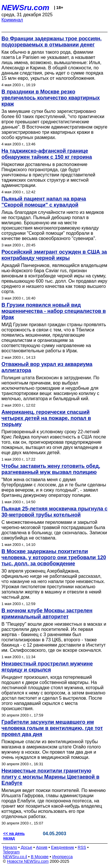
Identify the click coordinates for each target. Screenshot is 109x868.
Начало (10, 847)
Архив (42, 847)
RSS (82, 847)
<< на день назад (14, 836)
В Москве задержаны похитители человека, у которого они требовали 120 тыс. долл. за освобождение (54, 557)
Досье (26, 847)
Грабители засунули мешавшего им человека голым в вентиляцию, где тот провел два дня (52, 728)
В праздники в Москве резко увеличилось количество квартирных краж (51, 98)
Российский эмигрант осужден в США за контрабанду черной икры (54, 255)
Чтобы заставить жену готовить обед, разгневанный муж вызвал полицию (51, 469)
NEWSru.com (25, 8)
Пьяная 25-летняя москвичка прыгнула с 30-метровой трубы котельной (54, 512)
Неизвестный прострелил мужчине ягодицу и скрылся (47, 667)
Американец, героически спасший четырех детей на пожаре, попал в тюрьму (46, 418)
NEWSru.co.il (15, 857)
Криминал (12, 20)
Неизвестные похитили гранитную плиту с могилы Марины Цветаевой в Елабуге (50, 777)
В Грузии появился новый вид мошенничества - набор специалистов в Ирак (54, 311)
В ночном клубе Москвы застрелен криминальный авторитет (47, 614)
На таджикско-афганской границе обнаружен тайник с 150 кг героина (47, 154)
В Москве (40, 857)
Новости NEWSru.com (28, 861)
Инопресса (63, 857)
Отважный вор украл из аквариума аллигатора (47, 367)
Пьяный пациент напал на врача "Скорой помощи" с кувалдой (44, 202)
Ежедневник (63, 847)
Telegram (11, 852)
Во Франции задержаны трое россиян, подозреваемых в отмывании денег (52, 42)
